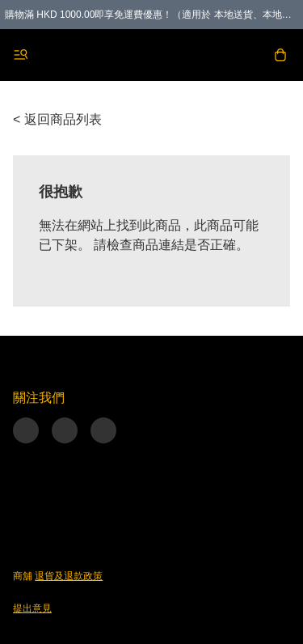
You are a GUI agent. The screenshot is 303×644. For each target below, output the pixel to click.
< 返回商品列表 (57, 119)
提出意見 (32, 608)
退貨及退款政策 (69, 576)
